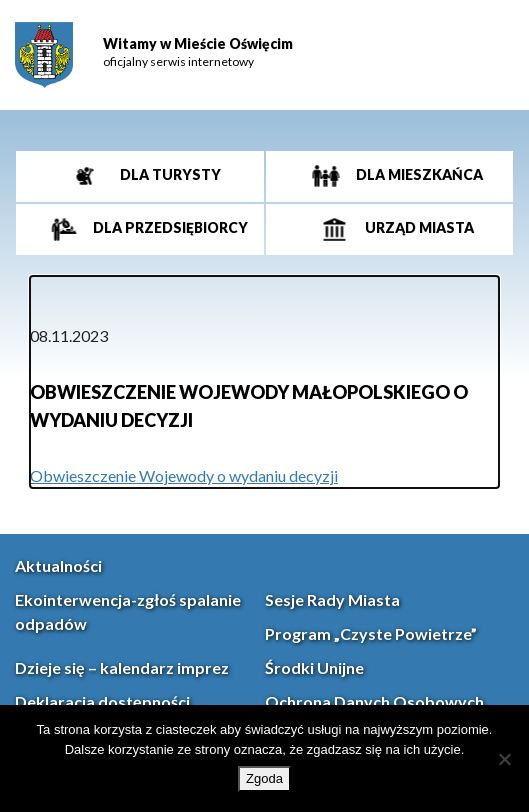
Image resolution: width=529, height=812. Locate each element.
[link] (44, 55)
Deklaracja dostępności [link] (102, 701)
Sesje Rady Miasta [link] (332, 599)
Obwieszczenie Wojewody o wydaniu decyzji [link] (184, 475)
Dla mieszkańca (418, 174)
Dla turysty (169, 174)
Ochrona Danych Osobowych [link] (374, 701)
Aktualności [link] (58, 565)
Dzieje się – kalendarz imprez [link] (122, 667)
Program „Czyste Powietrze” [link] (371, 633)
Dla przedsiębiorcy (169, 227)
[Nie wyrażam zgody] (504, 759)
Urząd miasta (418, 227)
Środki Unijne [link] (314, 667)
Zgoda (264, 778)
